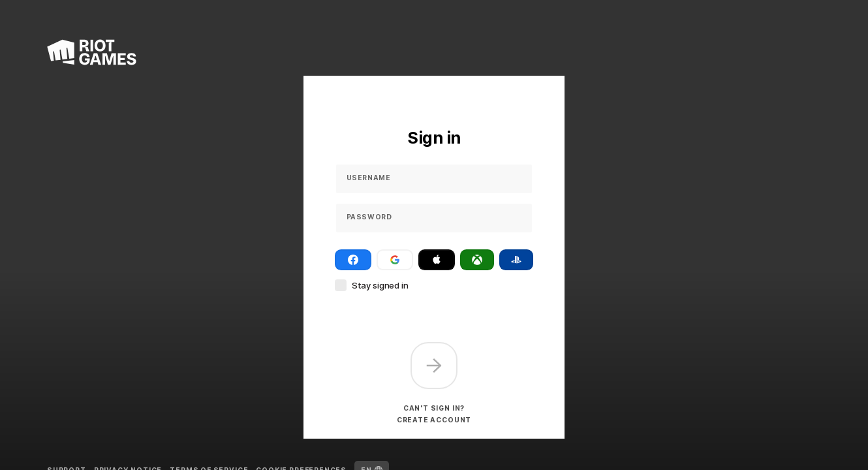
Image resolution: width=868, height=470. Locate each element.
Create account (434, 420)
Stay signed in (380, 285)
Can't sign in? (434, 408)
